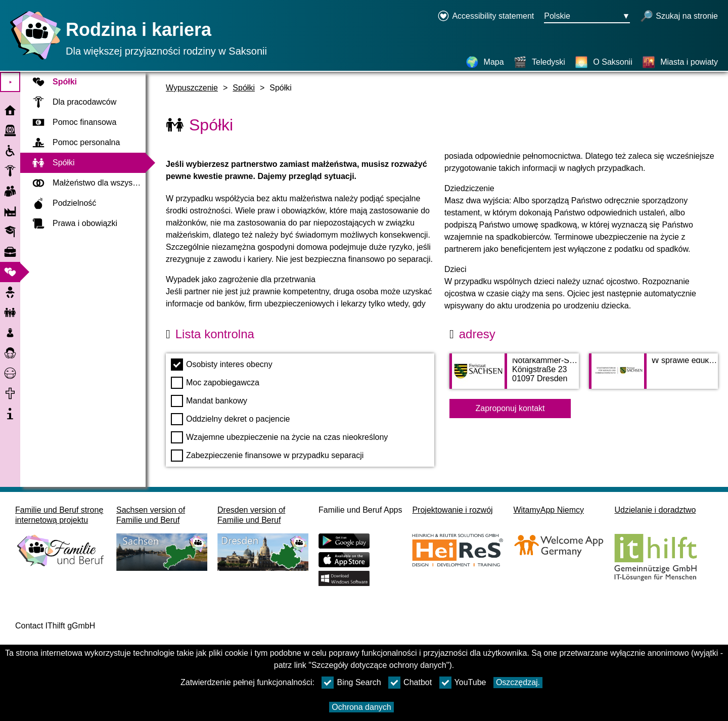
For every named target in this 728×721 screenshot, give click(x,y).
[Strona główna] (33, 59)
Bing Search (351, 683)
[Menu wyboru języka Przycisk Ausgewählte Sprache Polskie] (587, 17)
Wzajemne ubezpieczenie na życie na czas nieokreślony (279, 437)
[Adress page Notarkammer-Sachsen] (514, 376)
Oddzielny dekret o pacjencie (230, 419)
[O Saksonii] (603, 62)
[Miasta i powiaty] (680, 62)
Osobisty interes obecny (222, 365)
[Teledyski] (539, 62)
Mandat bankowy (209, 401)
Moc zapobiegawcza (215, 383)
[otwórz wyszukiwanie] (679, 17)
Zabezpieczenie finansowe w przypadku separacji (267, 456)
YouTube (463, 683)
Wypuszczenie (192, 88)
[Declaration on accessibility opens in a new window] (486, 17)
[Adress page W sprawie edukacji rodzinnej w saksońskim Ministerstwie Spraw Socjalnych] (654, 376)
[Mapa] (485, 62)
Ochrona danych (361, 707)
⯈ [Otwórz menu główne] (10, 82)
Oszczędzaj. (518, 682)
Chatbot (410, 683)
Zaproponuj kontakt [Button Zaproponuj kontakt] (510, 408)
